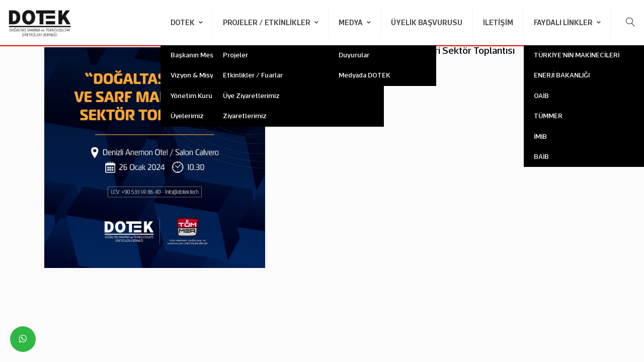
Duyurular (354, 55)
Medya (351, 22)
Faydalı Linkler (564, 22)
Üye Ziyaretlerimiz (251, 96)
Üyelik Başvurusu (427, 22)
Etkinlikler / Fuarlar (253, 75)
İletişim (498, 22)
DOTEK (183, 22)
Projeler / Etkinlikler (267, 22)
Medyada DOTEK (365, 75)
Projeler (235, 55)
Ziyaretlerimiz (245, 116)
